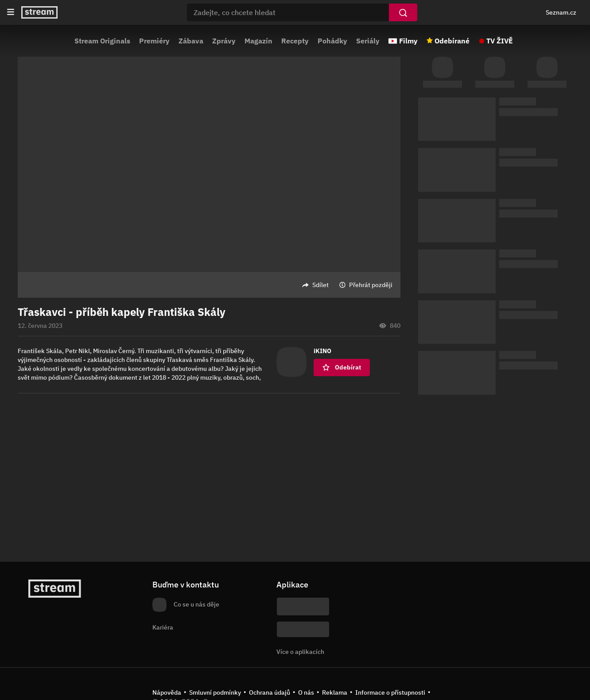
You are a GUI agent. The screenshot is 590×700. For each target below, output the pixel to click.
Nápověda (167, 692)
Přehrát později (371, 285)
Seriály (368, 41)
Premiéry (154, 41)
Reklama (335, 692)
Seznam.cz (561, 12)
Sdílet (320, 285)
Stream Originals (102, 41)
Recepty (295, 41)
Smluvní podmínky (215, 692)
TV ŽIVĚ (500, 41)
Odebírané (452, 41)
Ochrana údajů (270, 692)
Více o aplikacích (300, 652)
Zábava (191, 41)
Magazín (258, 41)
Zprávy (224, 41)
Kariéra (163, 627)
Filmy (408, 41)
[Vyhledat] (403, 12)
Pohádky (332, 41)
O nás (306, 692)
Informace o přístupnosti (390, 692)
